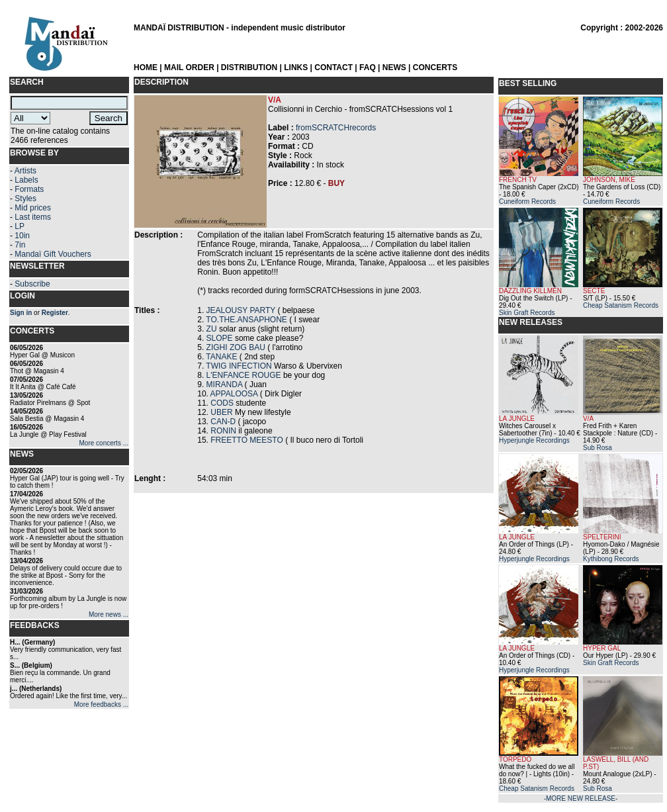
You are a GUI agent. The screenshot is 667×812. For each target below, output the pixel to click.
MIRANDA (225, 384)
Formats (29, 189)
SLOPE (220, 338)
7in (20, 245)
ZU (212, 329)
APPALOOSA (234, 394)
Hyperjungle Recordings (534, 440)
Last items (33, 217)
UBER (221, 412)
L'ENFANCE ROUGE (244, 375)
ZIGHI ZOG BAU (236, 347)
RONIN (223, 431)
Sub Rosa (598, 448)
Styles (25, 199)
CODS (222, 403)
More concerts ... (104, 443)
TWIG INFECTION (239, 366)
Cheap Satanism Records (621, 305)
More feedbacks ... (101, 704)
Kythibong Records (611, 559)
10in (22, 236)
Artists (25, 171)
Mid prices (33, 208)
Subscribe (32, 284)
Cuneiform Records (527, 202)
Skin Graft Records (527, 313)
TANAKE (221, 357)
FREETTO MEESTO (247, 440)
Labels (26, 180)
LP (20, 226)
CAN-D (223, 422)
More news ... (109, 614)
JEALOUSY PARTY (241, 310)
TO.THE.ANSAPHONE (246, 320)
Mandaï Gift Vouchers (53, 254)
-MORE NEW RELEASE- (581, 798)
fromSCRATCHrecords (336, 128)
